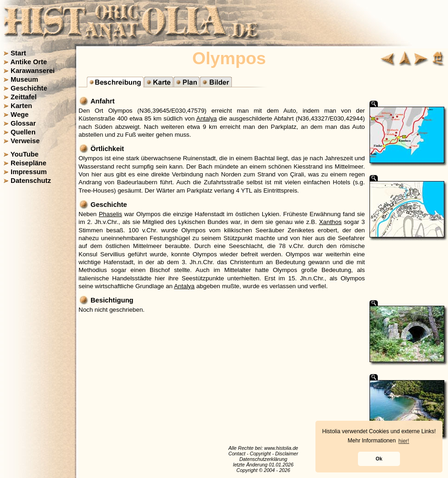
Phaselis (110, 214)
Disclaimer (287, 454)
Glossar (23, 123)
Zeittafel (24, 97)
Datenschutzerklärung (263, 459)
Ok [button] (379, 459)
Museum (24, 79)
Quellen (23, 132)
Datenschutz (31, 181)
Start (18, 53)
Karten (21, 106)
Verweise (25, 141)
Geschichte (29, 88)
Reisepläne (28, 163)
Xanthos (330, 222)
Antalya (206, 118)
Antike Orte (29, 62)
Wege (20, 115)
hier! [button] (404, 441)
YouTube (25, 154)
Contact (237, 454)
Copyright (260, 454)
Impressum (29, 172)
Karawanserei (33, 71)
